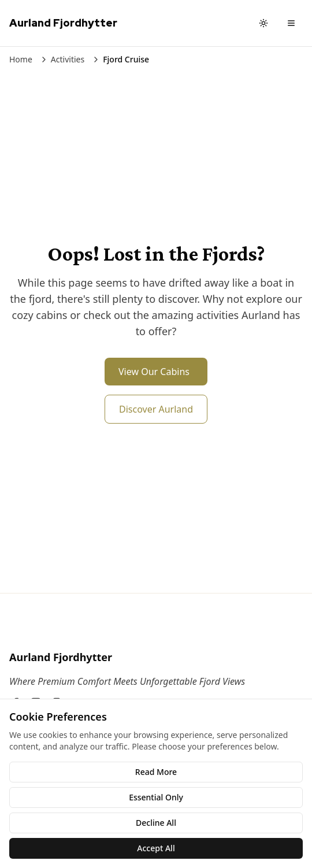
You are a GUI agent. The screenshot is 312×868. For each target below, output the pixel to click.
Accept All (156, 848)
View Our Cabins (154, 372)
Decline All (156, 823)
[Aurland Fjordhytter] (156, 657)
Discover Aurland (156, 409)
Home (21, 59)
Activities (68, 59)
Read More (156, 772)
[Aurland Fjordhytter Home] (63, 23)
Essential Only (156, 797)
